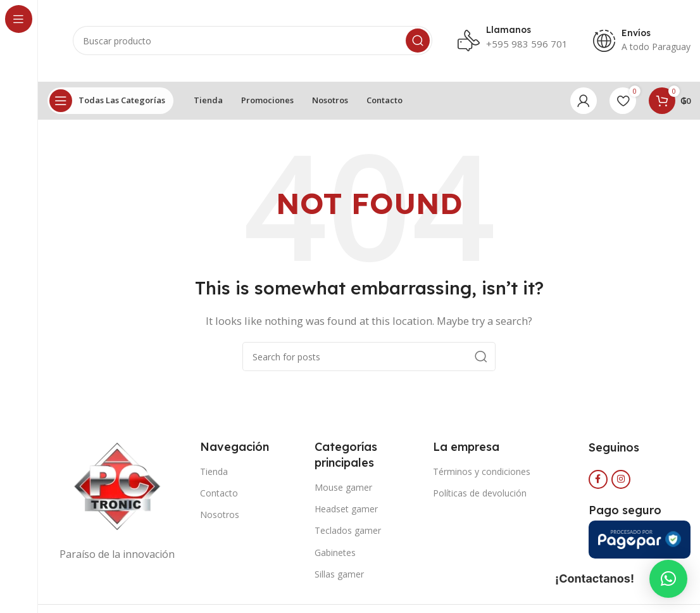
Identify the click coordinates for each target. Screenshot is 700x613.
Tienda (214, 471)
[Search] (253, 41)
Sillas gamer (339, 574)
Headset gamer (346, 509)
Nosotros (220, 515)
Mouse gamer (343, 487)
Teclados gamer (348, 531)
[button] (668, 579)
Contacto (219, 493)
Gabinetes (335, 553)
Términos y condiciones (482, 471)
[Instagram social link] (621, 479)
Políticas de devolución (480, 493)
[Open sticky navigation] (110, 101)
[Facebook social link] (598, 479)
